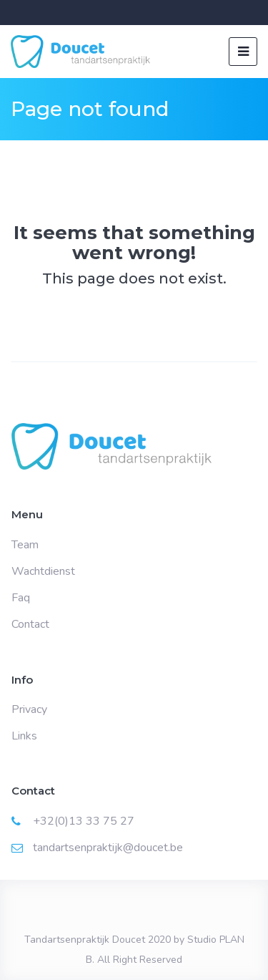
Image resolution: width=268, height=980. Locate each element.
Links (24, 736)
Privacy (29, 709)
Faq (21, 598)
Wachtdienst (43, 571)
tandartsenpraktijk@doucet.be (108, 848)
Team (25, 545)
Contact (30, 624)
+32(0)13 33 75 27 (84, 821)
